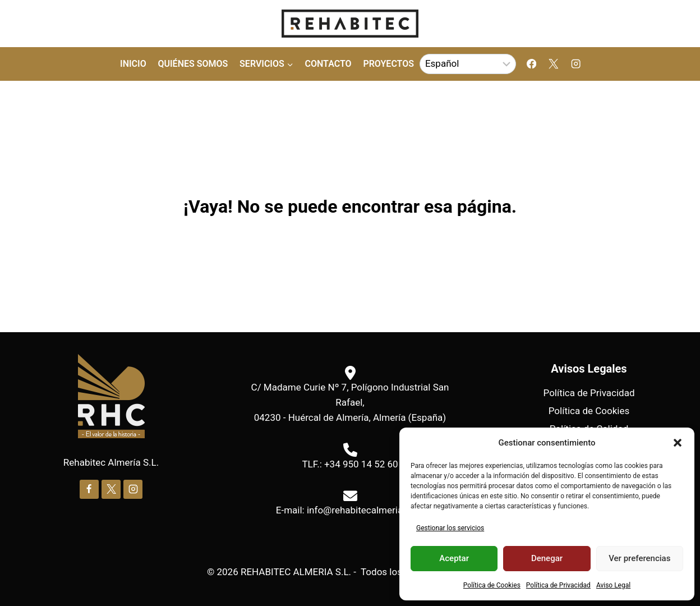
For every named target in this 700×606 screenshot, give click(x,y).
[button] (678, 443)
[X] (554, 64)
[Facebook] (531, 64)
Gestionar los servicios (450, 528)
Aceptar (454, 558)
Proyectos (388, 64)
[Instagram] (576, 64)
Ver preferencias (639, 558)
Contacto (328, 64)
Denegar (547, 558)
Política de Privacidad (558, 585)
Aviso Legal (613, 585)
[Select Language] (468, 64)
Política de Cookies (492, 585)
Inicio (133, 64)
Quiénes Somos (193, 64)
